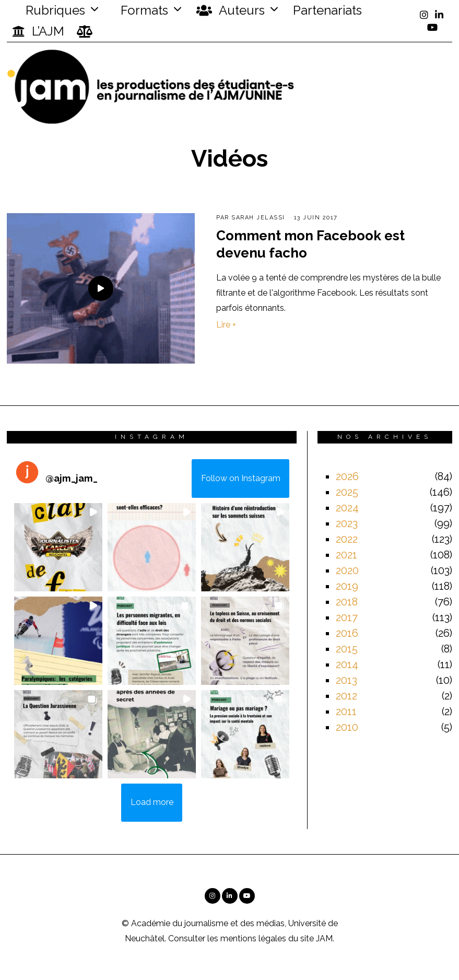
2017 (347, 617)
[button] (58, 547)
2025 (347, 492)
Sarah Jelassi (258, 218)
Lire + (226, 325)
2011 (346, 711)
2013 (346, 680)
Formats (143, 10)
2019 (347, 586)
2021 (346, 555)
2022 (347, 539)
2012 (346, 696)
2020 (347, 570)
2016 (347, 633)
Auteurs (231, 10)
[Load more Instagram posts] (152, 803)
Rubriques (49, 10)
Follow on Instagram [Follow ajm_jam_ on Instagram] (241, 478)
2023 (347, 523)
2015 (347, 649)
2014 (347, 664)
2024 (347, 508)
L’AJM (38, 31)
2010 (347, 727)
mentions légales (253, 938)
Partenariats (327, 10)
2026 (347, 476)
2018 (347, 602)
